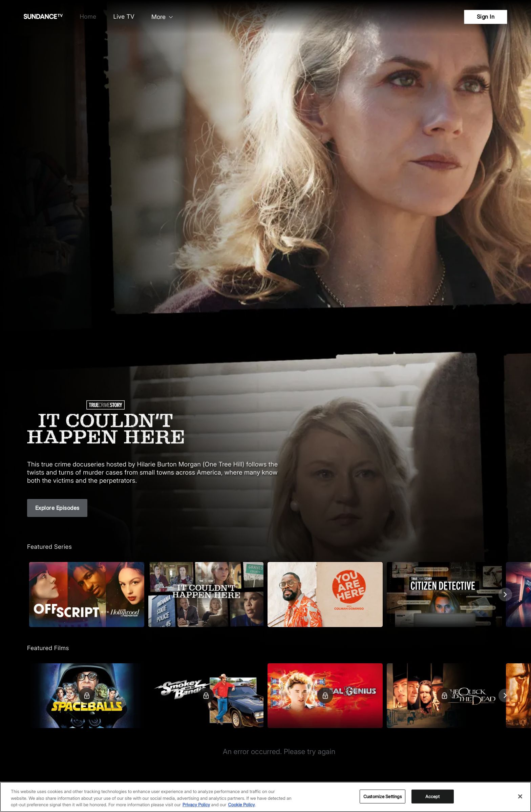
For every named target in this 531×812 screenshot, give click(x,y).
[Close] (520, 796)
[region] (265, 797)
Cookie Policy (241, 805)
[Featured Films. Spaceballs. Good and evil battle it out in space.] (87, 696)
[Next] (505, 595)
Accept (433, 796)
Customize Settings (383, 796)
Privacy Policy (196, 805)
